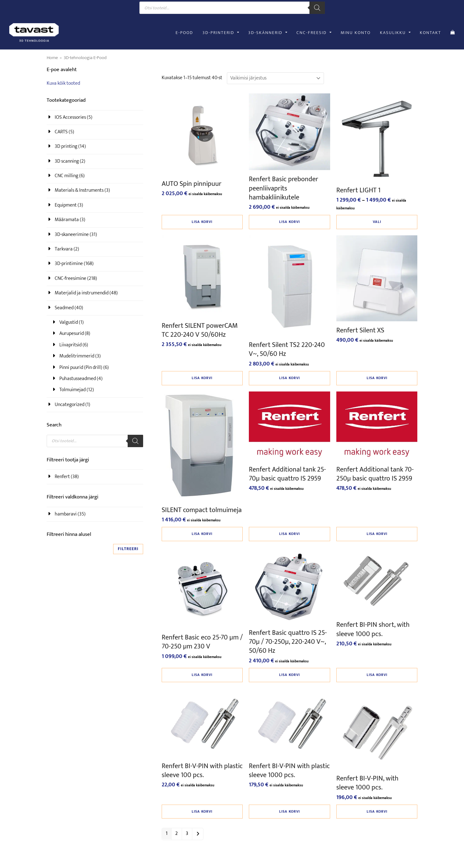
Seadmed (64, 308)
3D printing (66, 146)
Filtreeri (128, 549)
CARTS (61, 132)
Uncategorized (70, 405)
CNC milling (66, 176)
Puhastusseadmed (78, 379)
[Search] (317, 8)
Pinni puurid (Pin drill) (81, 368)
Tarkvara (64, 249)
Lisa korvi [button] (202, 222)
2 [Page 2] (177, 834)
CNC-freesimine (70, 278)
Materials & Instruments (79, 190)
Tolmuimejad (72, 390)
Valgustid (69, 322)
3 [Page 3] (187, 834)
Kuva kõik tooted (63, 83)
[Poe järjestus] (275, 78)
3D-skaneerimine (72, 235)
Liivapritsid (70, 345)
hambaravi (66, 514)
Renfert (62, 477)
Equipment (66, 205)
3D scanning (67, 161)
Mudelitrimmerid (77, 356)
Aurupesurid (72, 334)
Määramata (67, 220)
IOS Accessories (70, 117)
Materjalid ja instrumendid (82, 293)
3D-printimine (69, 264)
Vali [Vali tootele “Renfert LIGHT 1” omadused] (377, 222)
